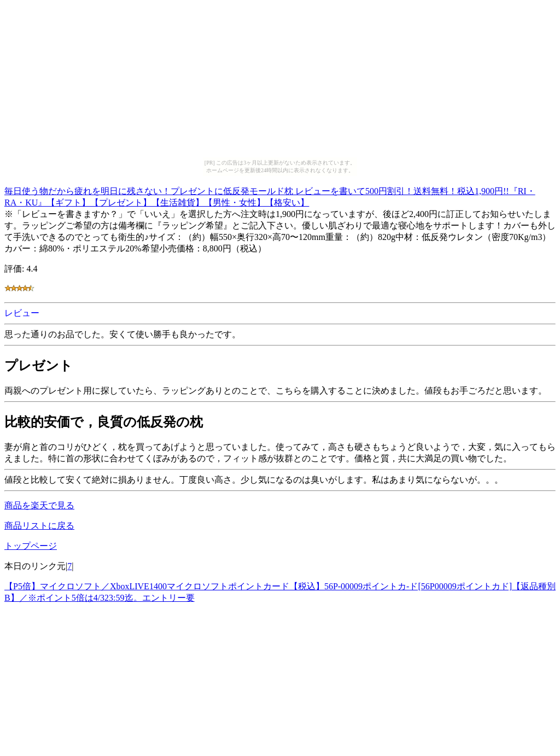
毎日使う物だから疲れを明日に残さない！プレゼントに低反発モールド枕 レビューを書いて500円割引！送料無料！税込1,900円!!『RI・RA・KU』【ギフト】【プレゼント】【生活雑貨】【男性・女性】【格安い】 (270, 195)
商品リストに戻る (39, 526)
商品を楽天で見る (39, 505)
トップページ (31, 546)
